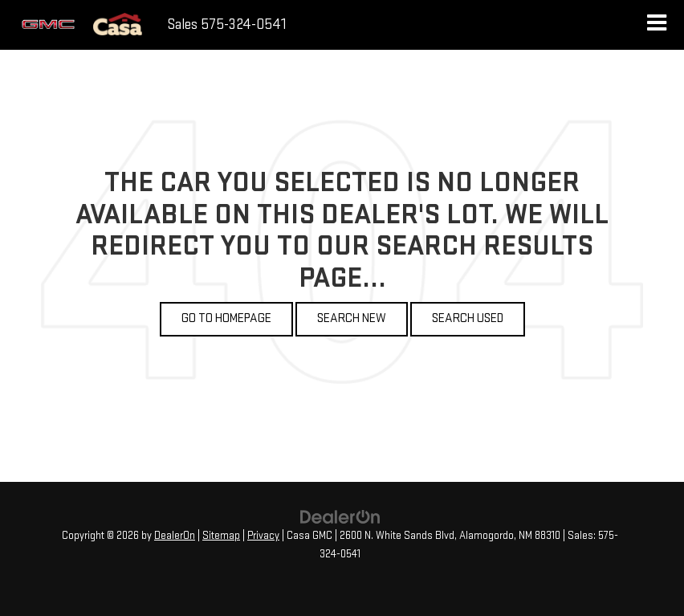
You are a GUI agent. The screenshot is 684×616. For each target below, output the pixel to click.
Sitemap (221, 536)
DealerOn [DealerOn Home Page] (175, 536)
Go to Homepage (226, 318)
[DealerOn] (340, 517)
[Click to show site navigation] (656, 25)
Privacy (263, 536)
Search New (352, 318)
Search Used (468, 318)
